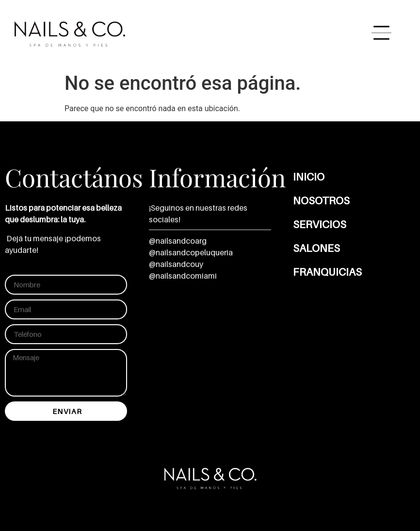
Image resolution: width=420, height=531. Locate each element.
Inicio (309, 177)
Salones (316, 248)
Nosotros (321, 200)
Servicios (320, 224)
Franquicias (327, 272)
